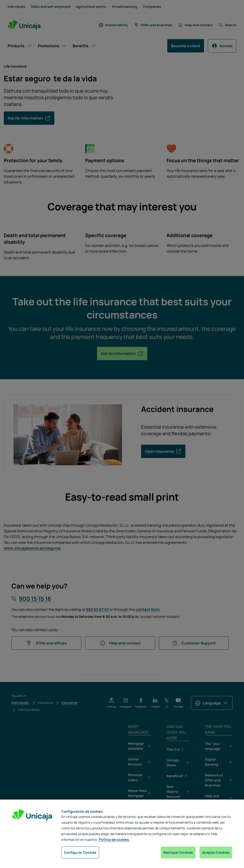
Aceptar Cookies (216, 852)
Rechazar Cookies (178, 852)
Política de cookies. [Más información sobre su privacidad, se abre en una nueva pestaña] (114, 840)
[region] (122, 834)
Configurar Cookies (80, 852)
